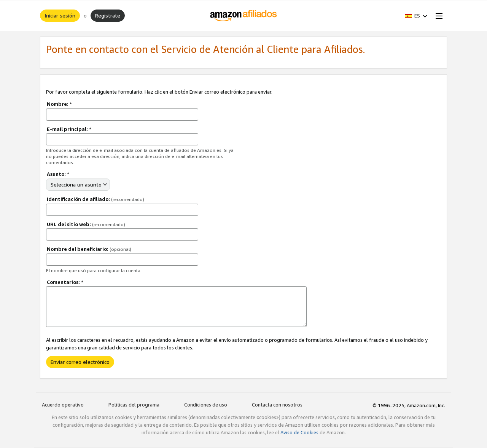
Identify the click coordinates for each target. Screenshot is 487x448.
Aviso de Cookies (299, 432)
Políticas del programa (134, 405)
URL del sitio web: (86, 224)
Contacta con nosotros (277, 405)
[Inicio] (244, 16)
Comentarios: (65, 282)
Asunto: (58, 174)
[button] (416, 16)
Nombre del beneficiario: (89, 249)
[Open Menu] (438, 16)
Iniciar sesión (60, 15)
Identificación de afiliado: (95, 199)
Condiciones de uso (206, 405)
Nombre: (59, 104)
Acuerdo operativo (63, 405)
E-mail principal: (69, 129)
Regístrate (108, 15)
